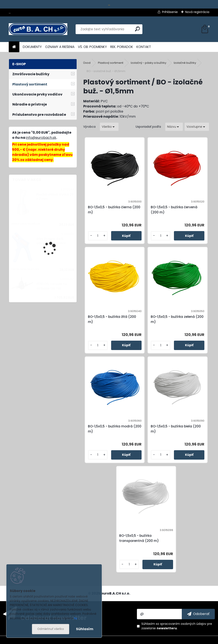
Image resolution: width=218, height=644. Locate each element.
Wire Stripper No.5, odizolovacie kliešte (51, 241)
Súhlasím (85, 629)
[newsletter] (198, 614)
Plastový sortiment (111, 63)
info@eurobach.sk (41, 138)
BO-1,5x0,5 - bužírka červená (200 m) (174, 210)
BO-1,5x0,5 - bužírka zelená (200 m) (177, 319)
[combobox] (174, 127)
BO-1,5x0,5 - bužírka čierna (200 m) (114, 210)
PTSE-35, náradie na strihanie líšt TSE (52, 286)
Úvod (87, 63)
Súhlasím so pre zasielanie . (177, 626)
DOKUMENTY (32, 47)
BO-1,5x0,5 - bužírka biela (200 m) (176, 429)
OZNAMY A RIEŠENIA (60, 47)
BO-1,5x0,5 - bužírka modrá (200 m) (115, 429)
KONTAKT (144, 47)
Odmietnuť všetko (51, 629)
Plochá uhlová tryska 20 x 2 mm (55, 197)
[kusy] (98, 236)
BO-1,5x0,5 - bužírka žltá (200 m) (112, 319)
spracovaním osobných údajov (183, 624)
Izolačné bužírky (185, 63)
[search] (137, 29)
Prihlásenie (170, 12)
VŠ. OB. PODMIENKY (92, 47)
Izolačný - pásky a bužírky (148, 63)
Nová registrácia (197, 12)
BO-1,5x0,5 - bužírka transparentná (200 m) (139, 538)
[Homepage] (14, 47)
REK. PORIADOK (122, 47)
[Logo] (38, 29)
